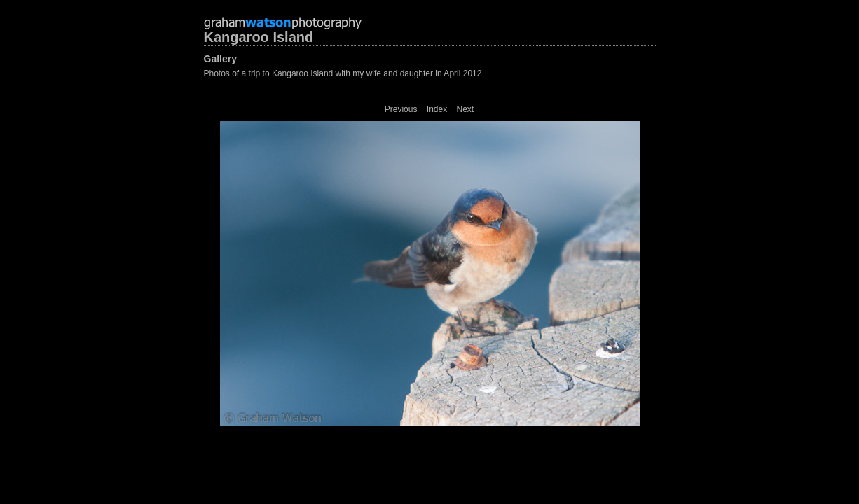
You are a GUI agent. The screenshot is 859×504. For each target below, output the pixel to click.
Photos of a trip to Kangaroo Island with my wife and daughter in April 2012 (343, 73)
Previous (401, 109)
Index (437, 109)
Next (466, 109)
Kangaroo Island (259, 37)
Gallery (220, 59)
